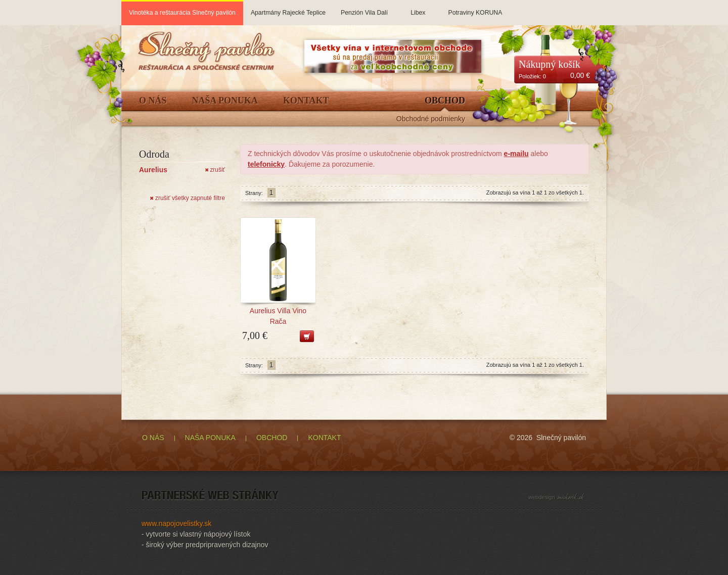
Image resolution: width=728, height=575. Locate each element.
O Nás (153, 101)
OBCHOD (272, 438)
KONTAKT (324, 438)
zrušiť (215, 170)
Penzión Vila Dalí (364, 8)
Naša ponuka (225, 101)
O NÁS (153, 438)
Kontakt (306, 101)
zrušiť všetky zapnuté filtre (187, 198)
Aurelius (153, 170)
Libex (418, 8)
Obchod (445, 101)
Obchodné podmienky (431, 119)
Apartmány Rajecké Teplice (288, 8)
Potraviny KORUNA (475, 8)
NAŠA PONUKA (210, 438)
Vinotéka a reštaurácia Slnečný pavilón (182, 13)
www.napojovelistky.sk (176, 523)
